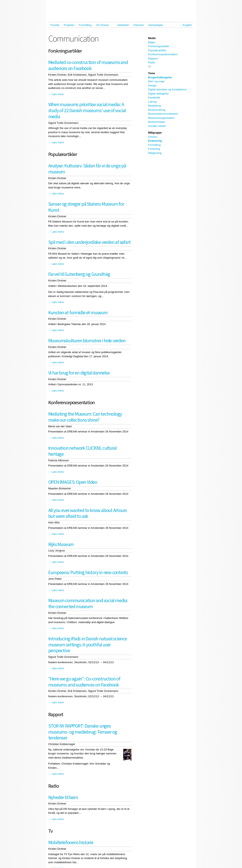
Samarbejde (156, 25)
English (187, 25)
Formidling (85, 25)
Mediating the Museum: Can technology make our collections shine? (85, 417)
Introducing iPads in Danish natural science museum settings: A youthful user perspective (87, 645)
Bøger (152, 42)
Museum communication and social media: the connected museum (88, 603)
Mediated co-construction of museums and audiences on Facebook (88, 65)
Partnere (139, 25)
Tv (150, 67)
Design (152, 85)
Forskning (154, 149)
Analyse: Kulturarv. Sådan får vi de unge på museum (87, 169)
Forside (55, 25)
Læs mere (58, 94)
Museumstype (157, 122)
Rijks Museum (61, 544)
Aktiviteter (123, 25)
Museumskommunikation (163, 114)
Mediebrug (155, 106)
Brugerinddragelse (160, 77)
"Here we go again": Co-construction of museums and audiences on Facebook (84, 682)
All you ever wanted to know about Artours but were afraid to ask (88, 513)
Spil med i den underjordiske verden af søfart (89, 242)
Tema (152, 73)
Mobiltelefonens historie (71, 842)
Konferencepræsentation (163, 54)
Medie (152, 38)
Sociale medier (157, 126)
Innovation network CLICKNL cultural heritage (82, 451)
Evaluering (155, 141)
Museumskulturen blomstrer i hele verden (87, 341)
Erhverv (153, 137)
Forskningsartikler (159, 46)
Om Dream (103, 25)
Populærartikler (157, 50)
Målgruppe (155, 133)
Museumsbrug (157, 110)
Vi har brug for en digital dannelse (79, 373)
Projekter (69, 25)
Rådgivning (155, 153)
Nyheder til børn (63, 797)
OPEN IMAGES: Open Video (73, 482)
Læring (152, 102)
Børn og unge (156, 81)
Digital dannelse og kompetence (167, 89)
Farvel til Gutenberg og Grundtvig (79, 274)
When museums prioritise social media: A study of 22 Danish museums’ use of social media (87, 110)
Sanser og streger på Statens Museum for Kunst (86, 207)
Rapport (153, 58)
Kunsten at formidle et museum (78, 312)
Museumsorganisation (161, 118)
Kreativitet (154, 98)
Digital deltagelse (158, 94)
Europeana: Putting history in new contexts (88, 572)
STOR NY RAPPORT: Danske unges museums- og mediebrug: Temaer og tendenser (83, 732)
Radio (152, 62)
